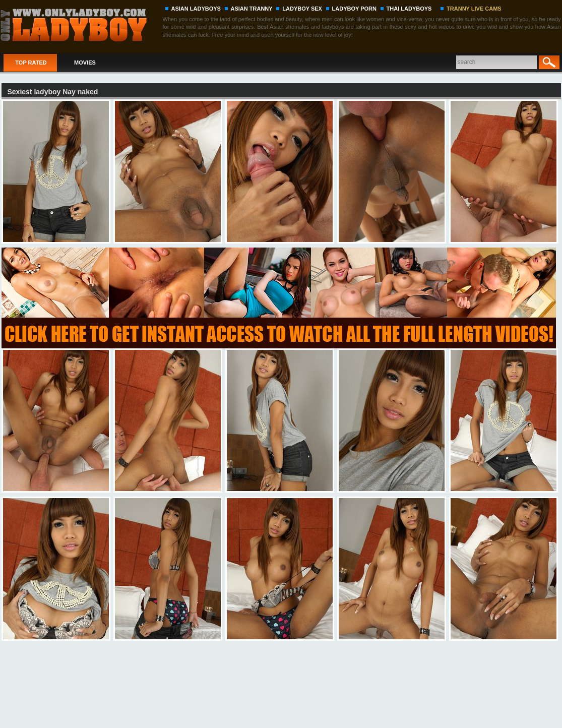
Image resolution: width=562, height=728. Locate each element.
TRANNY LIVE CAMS (474, 9)
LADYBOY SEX (302, 9)
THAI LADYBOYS (409, 9)
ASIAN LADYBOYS (196, 9)
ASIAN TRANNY (252, 9)
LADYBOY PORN (354, 9)
